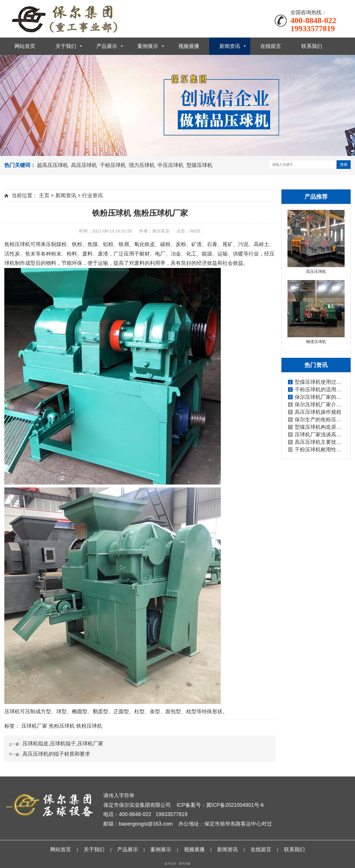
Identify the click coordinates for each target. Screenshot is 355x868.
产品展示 (107, 46)
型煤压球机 (199, 165)
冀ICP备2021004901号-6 (235, 805)
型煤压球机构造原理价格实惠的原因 (316, 427)
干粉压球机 (113, 165)
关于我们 (66, 46)
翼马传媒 (185, 864)
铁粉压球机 (89, 726)
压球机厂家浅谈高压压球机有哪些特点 (316, 435)
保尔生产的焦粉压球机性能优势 (316, 420)
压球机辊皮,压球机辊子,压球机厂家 (63, 744)
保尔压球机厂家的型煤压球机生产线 (316, 397)
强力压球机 (142, 165)
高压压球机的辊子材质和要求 (56, 754)
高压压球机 (84, 165)
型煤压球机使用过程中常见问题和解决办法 (316, 382)
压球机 (12, 711)
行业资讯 (92, 195)
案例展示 (148, 46)
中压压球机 (171, 165)
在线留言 (271, 46)
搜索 (344, 164)
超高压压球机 (53, 165)
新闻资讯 (230, 46)
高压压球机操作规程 (315, 412)
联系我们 (312, 46)
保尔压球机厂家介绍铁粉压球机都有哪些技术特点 (316, 405)
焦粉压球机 (17, 244)
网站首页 (25, 46)
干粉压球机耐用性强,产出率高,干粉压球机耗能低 (316, 450)
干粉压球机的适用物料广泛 (316, 390)
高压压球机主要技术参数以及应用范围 (316, 442)
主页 (44, 195)
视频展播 (189, 46)
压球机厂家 (34, 726)
